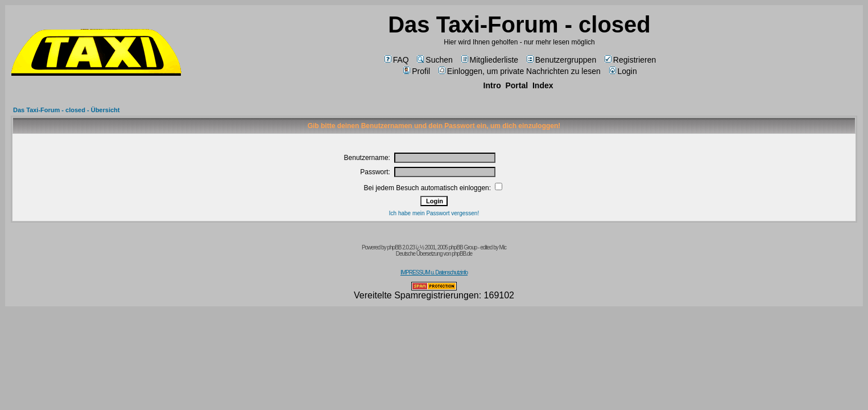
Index (543, 85)
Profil (417, 71)
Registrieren (630, 60)
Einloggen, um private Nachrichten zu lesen (520, 71)
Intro (492, 85)
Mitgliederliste (490, 60)
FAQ (397, 60)
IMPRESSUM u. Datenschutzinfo (434, 272)
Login (623, 71)
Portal (516, 85)
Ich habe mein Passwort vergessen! (434, 213)
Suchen (435, 60)
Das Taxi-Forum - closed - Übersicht (66, 110)
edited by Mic (493, 247)
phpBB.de (462, 254)
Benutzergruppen (561, 60)
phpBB (394, 247)
